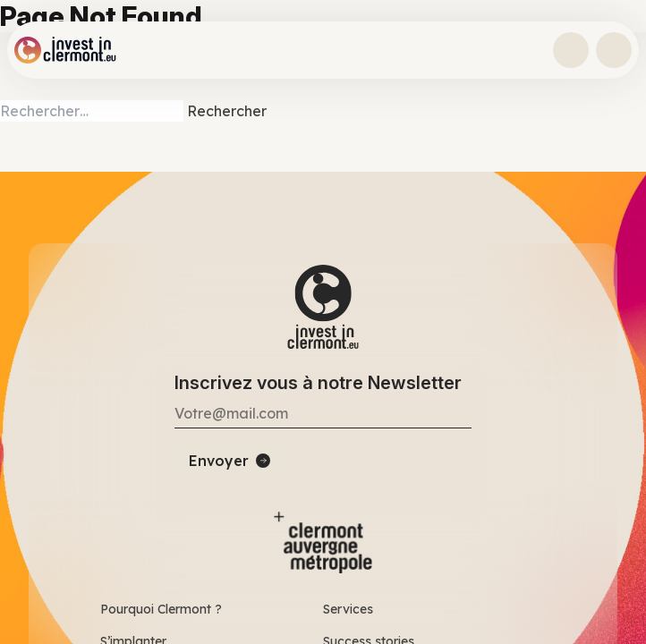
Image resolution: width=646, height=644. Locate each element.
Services (348, 609)
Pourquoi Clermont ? (161, 609)
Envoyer (219, 461)
